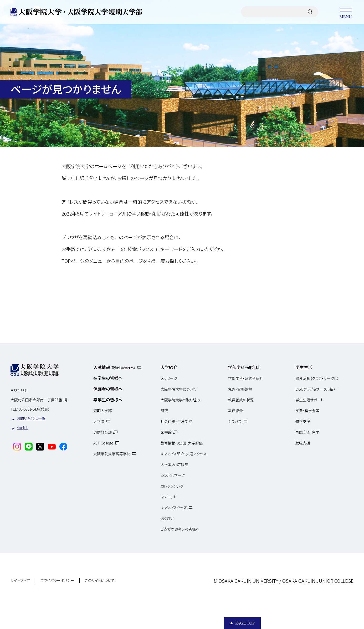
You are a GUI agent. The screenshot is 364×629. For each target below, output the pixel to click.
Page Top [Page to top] (245, 623)
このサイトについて (100, 581)
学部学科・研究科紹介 (246, 378)
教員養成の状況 (241, 400)
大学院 (99, 421)
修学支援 (303, 421)
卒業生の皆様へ (108, 400)
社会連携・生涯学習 (176, 421)
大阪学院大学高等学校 (112, 454)
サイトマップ (20, 581)
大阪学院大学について (178, 389)
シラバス (235, 421)
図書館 (166, 432)
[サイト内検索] (310, 12)
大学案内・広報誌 (174, 464)
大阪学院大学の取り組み (180, 400)
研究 (164, 411)
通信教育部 (102, 432)
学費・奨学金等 (307, 411)
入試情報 (114, 367)
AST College (103, 443)
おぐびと (167, 518)
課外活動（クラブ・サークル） (317, 378)
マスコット (169, 497)
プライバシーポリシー (57, 581)
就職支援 (303, 443)
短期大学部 (102, 411)
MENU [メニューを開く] (346, 12)
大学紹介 (169, 367)
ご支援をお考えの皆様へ (180, 529)
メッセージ (169, 378)
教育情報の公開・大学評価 (182, 443)
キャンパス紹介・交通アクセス (184, 454)
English (23, 427)
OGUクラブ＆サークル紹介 (316, 389)
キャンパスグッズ (174, 508)
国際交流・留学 (307, 432)
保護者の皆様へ (108, 389)
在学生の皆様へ (108, 378)
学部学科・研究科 (244, 367)
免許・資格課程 (240, 389)
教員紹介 (235, 411)
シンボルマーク (173, 475)
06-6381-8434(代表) (34, 409)
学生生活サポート (309, 400)
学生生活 (304, 367)
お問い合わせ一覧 (31, 418)
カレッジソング (172, 486)
